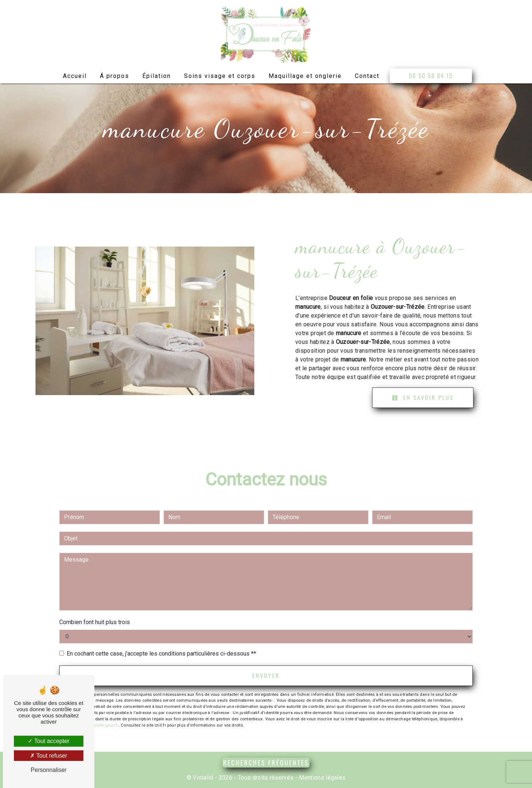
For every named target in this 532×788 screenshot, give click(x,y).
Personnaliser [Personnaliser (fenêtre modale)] (49, 770)
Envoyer (266, 676)
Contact (367, 76)
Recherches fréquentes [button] (266, 762)
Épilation (157, 76)
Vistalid (203, 778)
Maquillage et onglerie (305, 76)
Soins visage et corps (220, 76)
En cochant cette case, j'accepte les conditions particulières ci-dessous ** (161, 654)
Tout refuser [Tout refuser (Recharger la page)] (49, 756)
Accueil (75, 76)
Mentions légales (321, 778)
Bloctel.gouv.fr (105, 725)
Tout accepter (48, 741)
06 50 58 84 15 (431, 76)
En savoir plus (423, 398)
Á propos (115, 76)
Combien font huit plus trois (95, 622)
